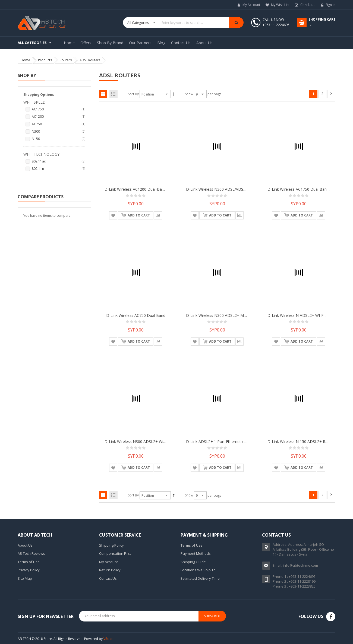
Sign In (330, 5)
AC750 (59, 124)
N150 (59, 139)
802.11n (59, 169)
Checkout (308, 5)
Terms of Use (29, 562)
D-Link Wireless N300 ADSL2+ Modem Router (227, 315)
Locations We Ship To (198, 570)
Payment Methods (196, 553)
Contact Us (108, 578)
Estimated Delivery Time (200, 578)
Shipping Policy (111, 545)
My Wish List (280, 5)
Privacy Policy (29, 570)
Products (45, 60)
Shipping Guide (193, 562)
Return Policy (110, 570)
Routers (66, 60)
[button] (113, 215)
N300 (59, 131)
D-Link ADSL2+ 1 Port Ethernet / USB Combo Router (233, 441)
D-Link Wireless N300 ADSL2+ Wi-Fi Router (143, 441)
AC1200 (59, 117)
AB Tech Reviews (31, 553)
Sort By (133, 94)
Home (25, 60)
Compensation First (115, 553)
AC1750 (59, 109)
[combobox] (183, 23)
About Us (25, 545)
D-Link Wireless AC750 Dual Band (136, 315)
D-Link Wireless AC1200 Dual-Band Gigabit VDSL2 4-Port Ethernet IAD (166, 189)
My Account (251, 5)
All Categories (32, 43)
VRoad (108, 639)
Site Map (25, 578)
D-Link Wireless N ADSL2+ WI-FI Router (302, 315)
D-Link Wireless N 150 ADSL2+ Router (301, 441)
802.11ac (59, 161)
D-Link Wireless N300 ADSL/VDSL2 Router (223, 189)
